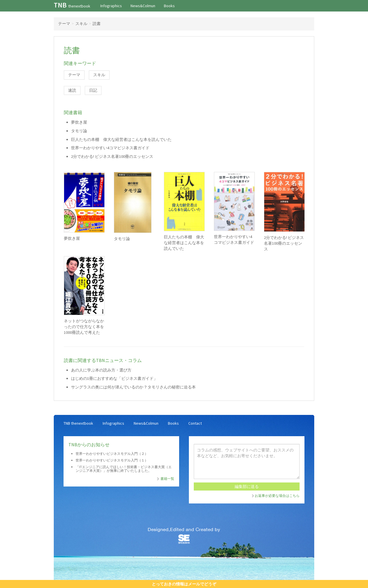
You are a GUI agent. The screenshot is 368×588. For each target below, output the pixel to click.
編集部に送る (247, 487)
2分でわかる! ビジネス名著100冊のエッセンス (112, 156)
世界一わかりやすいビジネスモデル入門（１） (112, 460)
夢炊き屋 (79, 122)
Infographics (111, 6)
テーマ (64, 24)
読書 (97, 24)
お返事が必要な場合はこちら (275, 496)
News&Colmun (143, 6)
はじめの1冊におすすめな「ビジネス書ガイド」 (114, 378)
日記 (93, 90)
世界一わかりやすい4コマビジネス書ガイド (110, 148)
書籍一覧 (165, 479)
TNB (72, 5)
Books (169, 6)
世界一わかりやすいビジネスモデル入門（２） (112, 454)
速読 (72, 90)
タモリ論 (79, 131)
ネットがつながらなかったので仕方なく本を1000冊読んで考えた (84, 327)
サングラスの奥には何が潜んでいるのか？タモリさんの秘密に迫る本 (133, 387)
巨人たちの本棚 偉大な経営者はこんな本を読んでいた (121, 139)
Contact (195, 423)
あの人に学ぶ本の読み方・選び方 (101, 370)
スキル (81, 24)
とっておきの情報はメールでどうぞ (184, 584)
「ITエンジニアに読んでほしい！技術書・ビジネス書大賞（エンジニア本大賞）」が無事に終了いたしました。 (124, 469)
